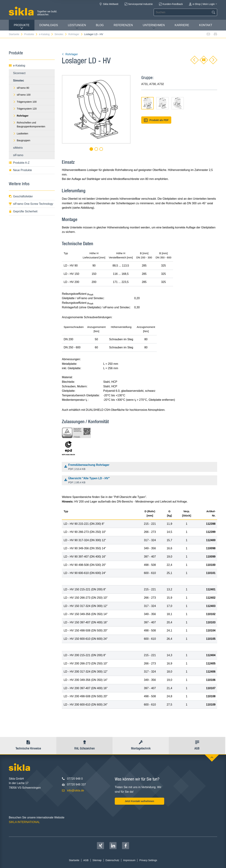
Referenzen (123, 25)
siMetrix (18, 148)
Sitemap (97, 860)
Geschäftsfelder (21, 196)
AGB (86, 860)
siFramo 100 (22, 95)
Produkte (22, 27)
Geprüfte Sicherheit (23, 211)
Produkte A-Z (19, 163)
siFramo (18, 155)
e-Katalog (46, 34)
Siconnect (19, 73)
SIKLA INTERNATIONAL (24, 822)
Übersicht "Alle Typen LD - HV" (140, 481)
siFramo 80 (21, 88)
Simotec (61, 34)
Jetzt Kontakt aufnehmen (139, 801)
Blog (100, 25)
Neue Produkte (20, 170)
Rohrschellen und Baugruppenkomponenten (29, 125)
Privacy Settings (148, 860)
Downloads (49, 25)
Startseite (16, 34)
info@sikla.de (76, 790)
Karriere (182, 25)
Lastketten (21, 134)
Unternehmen (154, 27)
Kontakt (206, 25)
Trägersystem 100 (25, 102)
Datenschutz (112, 860)
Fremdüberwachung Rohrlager (140, 467)
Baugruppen (22, 140)
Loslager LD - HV (94, 34)
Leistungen (77, 27)
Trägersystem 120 (25, 109)
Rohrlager (76, 34)
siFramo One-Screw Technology (31, 204)
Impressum (129, 860)
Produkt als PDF (156, 120)
